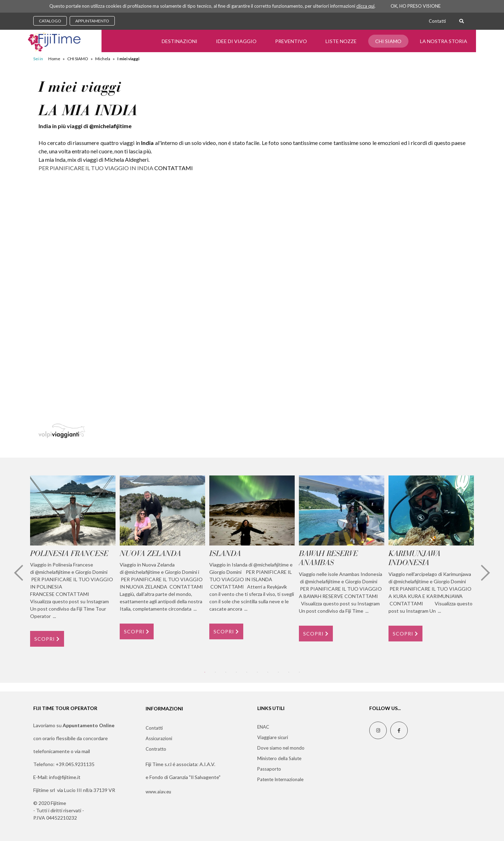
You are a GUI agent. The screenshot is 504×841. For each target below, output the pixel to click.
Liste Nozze (341, 41)
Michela (103, 59)
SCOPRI (47, 639)
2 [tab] (215, 672)
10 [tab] (299, 672)
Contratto (156, 749)
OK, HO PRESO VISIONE (416, 6)
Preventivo (291, 41)
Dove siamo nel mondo (281, 748)
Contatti (437, 21)
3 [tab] (226, 672)
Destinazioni (180, 41)
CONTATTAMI (174, 168)
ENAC (263, 727)
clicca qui (365, 6)
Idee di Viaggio (236, 41)
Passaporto (269, 769)
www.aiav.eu (158, 792)
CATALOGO (50, 21)
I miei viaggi (128, 59)
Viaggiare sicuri (273, 737)
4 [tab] (236, 672)
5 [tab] (247, 672)
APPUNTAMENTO (92, 21)
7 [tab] (268, 672)
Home (54, 59)
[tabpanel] (73, 561)
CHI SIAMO (388, 41)
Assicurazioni (159, 738)
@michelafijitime (110, 126)
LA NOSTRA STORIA (444, 41)
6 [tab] (257, 672)
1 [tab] (205, 672)
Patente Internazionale (280, 779)
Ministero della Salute (279, 758)
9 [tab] (289, 672)
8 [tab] (278, 672)
